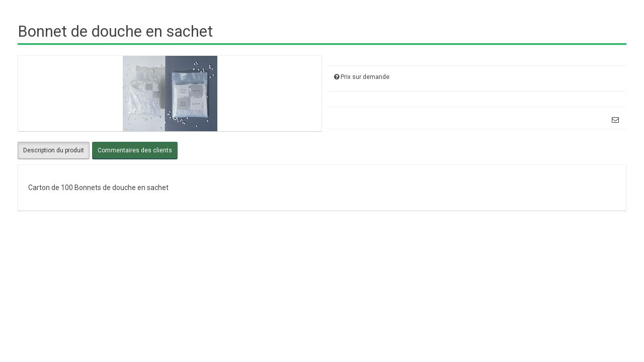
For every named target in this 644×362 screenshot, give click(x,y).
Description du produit (54, 150)
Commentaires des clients (135, 150)
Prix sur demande (365, 77)
